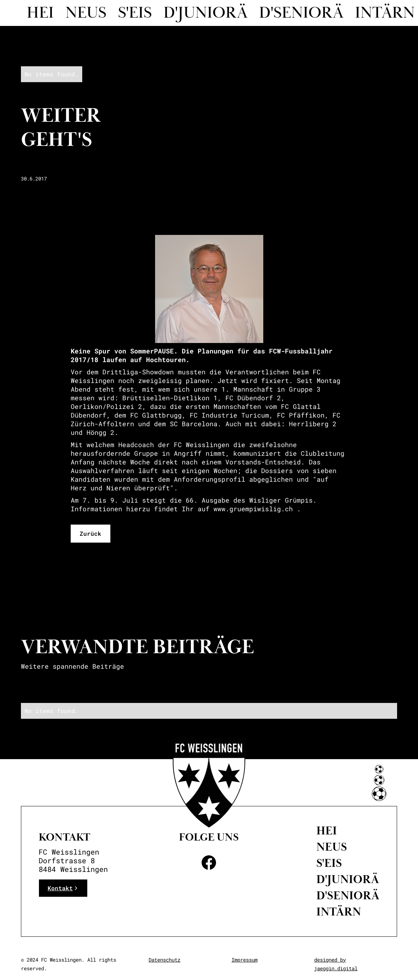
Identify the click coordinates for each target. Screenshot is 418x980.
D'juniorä (205, 13)
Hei (40, 13)
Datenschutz (164, 960)
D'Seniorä (348, 896)
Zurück (91, 533)
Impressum (245, 960)
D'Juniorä (348, 879)
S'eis (135, 13)
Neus (86, 13)
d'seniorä (301, 13)
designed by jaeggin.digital (336, 964)
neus (332, 847)
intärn (339, 912)
